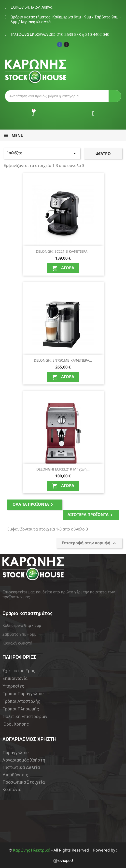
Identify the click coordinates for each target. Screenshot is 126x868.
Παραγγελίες (16, 753)
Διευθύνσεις (15, 775)
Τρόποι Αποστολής (21, 701)
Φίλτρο (103, 154)
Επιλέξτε (42, 153)
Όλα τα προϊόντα (34, 505)
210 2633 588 (69, 34)
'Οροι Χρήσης (16, 724)
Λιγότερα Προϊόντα (91, 515)
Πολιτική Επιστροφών (25, 716)
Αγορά (63, 268)
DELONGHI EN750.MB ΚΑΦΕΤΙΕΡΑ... (63, 360)
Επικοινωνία (15, 678)
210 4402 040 (97, 34)
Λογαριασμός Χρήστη (24, 760)
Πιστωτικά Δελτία (21, 767)
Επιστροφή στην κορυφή (89, 543)
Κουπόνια (12, 789)
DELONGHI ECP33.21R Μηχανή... (63, 469)
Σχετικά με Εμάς (19, 671)
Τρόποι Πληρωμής (21, 709)
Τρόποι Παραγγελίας (23, 694)
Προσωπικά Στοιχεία (24, 782)
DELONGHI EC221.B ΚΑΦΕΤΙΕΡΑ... (63, 251)
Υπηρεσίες (13, 686)
